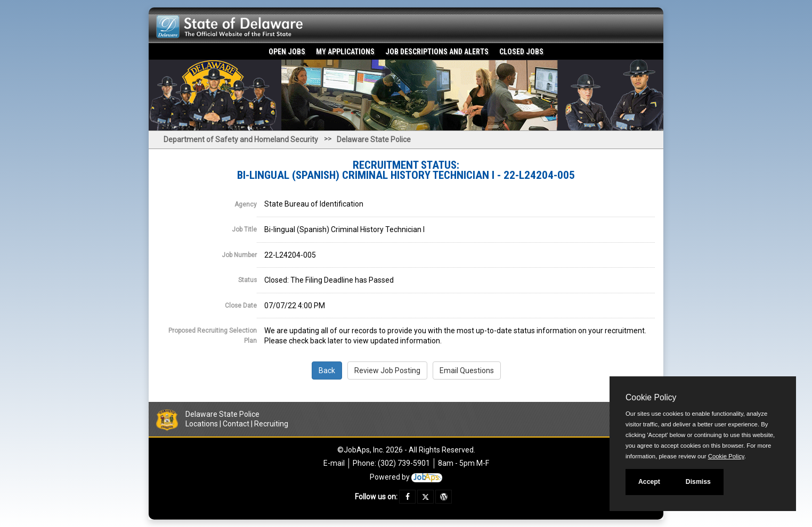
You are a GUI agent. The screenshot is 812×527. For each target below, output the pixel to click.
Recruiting (271, 424)
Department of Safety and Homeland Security (241, 139)
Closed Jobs (521, 52)
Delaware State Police (374, 139)
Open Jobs (287, 52)
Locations (202, 424)
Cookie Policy (651, 397)
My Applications (345, 52)
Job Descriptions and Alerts (437, 52)
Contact (236, 424)
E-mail (334, 463)
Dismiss (698, 482)
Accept (649, 482)
